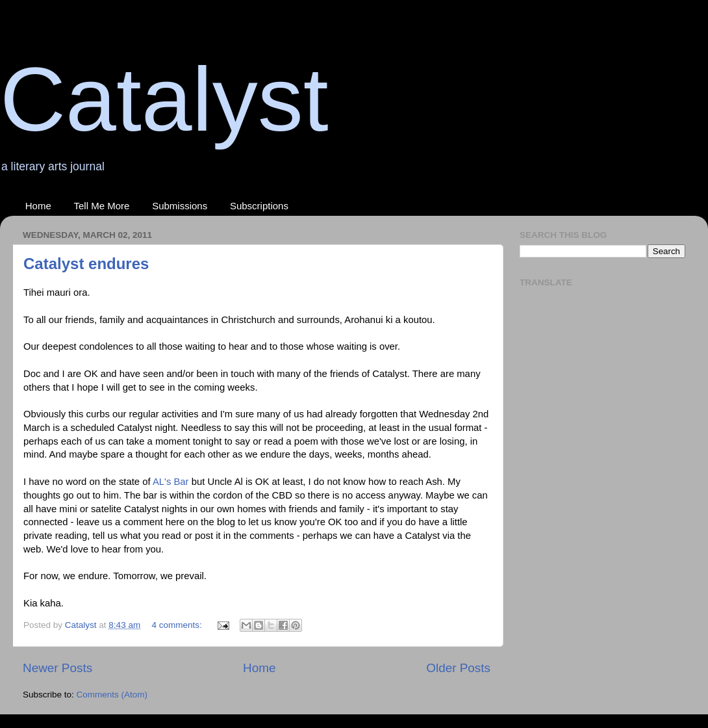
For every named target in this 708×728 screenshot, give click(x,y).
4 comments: (178, 625)
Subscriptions (259, 206)
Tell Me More (102, 206)
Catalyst (164, 99)
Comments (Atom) (112, 695)
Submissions (180, 206)
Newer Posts (57, 668)
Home (38, 206)
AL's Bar (171, 482)
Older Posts (458, 668)
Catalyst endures (86, 264)
